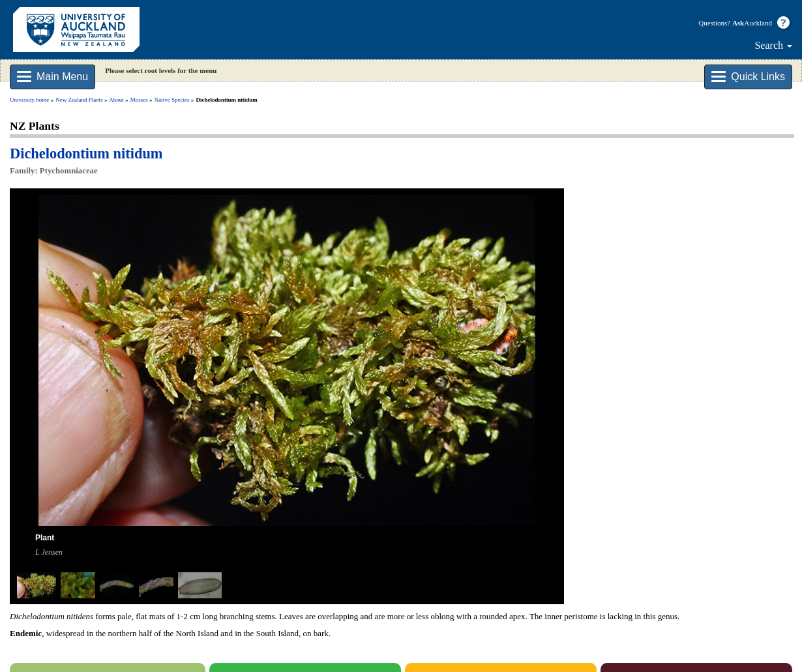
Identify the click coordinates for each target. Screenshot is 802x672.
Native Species (172, 100)
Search (773, 45)
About (116, 100)
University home (29, 100)
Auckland (752, 23)
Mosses (139, 100)
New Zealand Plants (79, 100)
